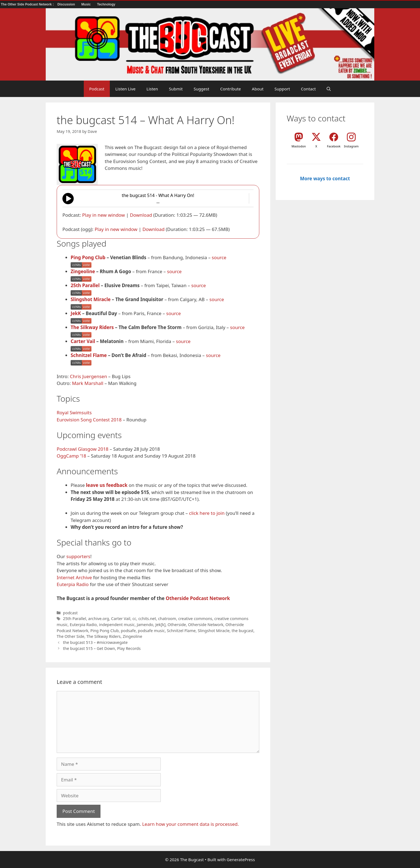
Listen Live (125, 89)
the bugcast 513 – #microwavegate (95, 642)
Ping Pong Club (88, 257)
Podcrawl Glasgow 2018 (83, 449)
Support (282, 89)
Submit (176, 89)
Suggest (201, 89)
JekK (76, 313)
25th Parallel (85, 285)
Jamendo (145, 625)
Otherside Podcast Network (198, 598)
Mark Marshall (88, 383)
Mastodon (299, 146)
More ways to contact (325, 179)
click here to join (207, 513)
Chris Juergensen (88, 376)
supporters (78, 556)
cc (134, 619)
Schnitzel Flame (89, 355)
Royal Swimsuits (74, 412)
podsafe (128, 631)
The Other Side (71, 636)
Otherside (177, 625)
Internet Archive (74, 577)
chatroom (167, 619)
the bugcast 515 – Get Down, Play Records (102, 648)
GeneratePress (241, 860)
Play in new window (103, 215)
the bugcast (243, 631)
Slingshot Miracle (91, 299)
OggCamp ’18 (71, 456)
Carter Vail (83, 341)
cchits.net (147, 619)
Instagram (351, 146)
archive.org (99, 619)
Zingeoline (83, 271)
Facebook (334, 146)
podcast (70, 613)
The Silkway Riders (92, 327)
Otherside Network (206, 625)
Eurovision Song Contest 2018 (89, 420)
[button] (329, 89)
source (219, 257)
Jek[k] (160, 625)
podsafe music (151, 631)
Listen (152, 89)
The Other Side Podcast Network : (28, 4)
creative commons (195, 619)
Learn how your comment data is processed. (190, 824)
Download (141, 215)
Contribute (231, 89)
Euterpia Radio (73, 584)
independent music (117, 625)
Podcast (97, 89)
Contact (308, 89)
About (258, 89)
